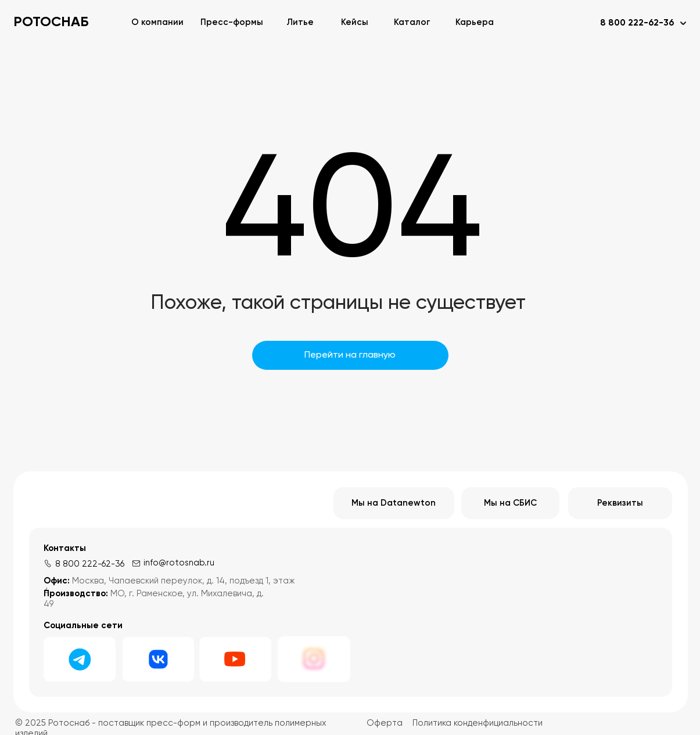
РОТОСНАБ (51, 22)
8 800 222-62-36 (90, 564)
